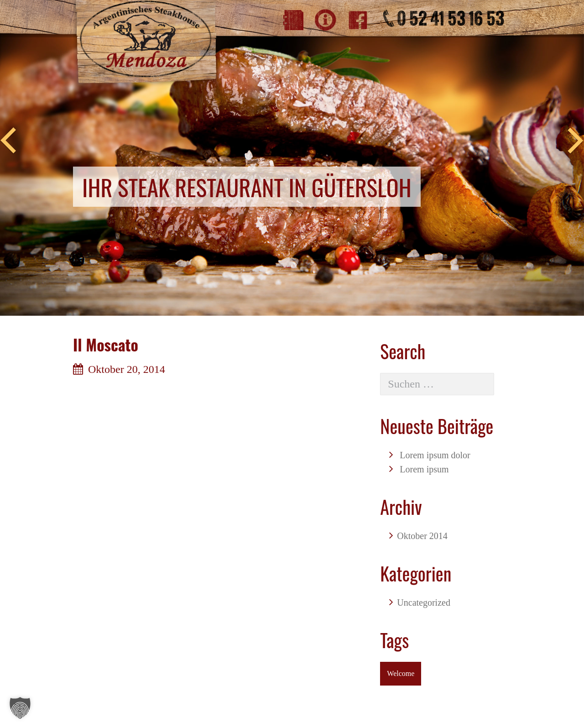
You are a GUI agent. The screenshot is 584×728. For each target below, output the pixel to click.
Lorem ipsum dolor (435, 455)
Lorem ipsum (424, 469)
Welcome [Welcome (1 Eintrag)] (401, 673)
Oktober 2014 (422, 536)
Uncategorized (424, 602)
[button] (20, 708)
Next (576, 141)
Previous (8, 141)
